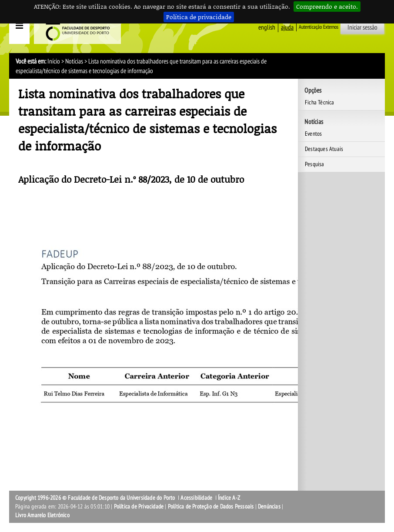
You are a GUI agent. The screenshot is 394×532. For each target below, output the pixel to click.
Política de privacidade (199, 17)
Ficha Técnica (320, 102)
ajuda (287, 27)
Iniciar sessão (362, 27)
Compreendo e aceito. (327, 6)
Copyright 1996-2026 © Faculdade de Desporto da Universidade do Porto (95, 498)
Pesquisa (315, 164)
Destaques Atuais (324, 149)
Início (54, 61)
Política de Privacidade (139, 507)
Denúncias (269, 507)
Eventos (313, 134)
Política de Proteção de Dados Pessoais (211, 507)
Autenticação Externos (319, 27)
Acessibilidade (196, 498)
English (267, 27)
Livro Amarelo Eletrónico (42, 515)
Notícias (74, 61)
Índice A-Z (229, 498)
